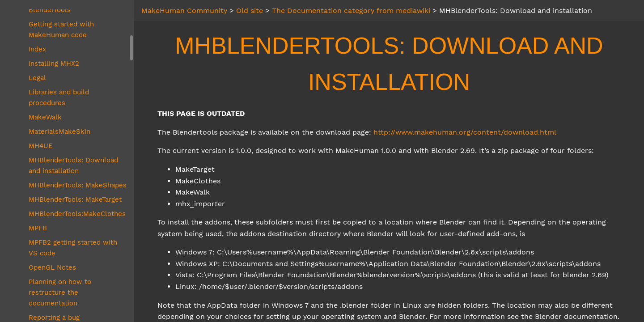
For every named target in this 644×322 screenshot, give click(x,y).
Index (37, 49)
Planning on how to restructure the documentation (60, 292)
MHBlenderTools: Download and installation (73, 165)
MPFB (38, 228)
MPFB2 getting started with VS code (73, 248)
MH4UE (41, 146)
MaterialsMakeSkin (59, 131)
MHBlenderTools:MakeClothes (77, 214)
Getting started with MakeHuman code (61, 30)
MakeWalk (45, 117)
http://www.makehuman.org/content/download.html (465, 132)
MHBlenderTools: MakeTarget (75, 199)
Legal (37, 78)
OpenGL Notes (52, 267)
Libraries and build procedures (59, 97)
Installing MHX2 (54, 64)
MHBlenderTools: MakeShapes (78, 185)
